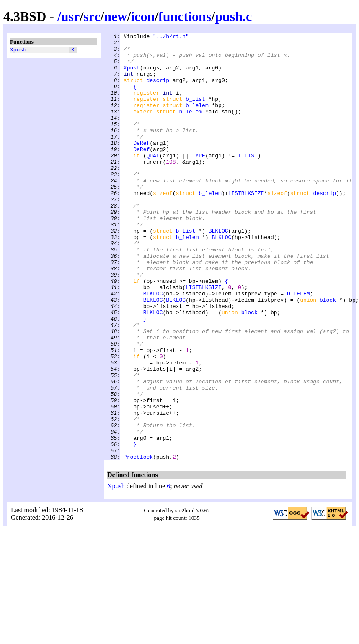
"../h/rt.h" (171, 37)
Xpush (18, 51)
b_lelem (197, 120)
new (115, 16)
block (328, 354)
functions (185, 16)
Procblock (138, 542)
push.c (233, 16)
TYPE (199, 180)
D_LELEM (298, 346)
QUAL (153, 180)
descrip (158, 90)
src (92, 16)
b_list (195, 113)
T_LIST (248, 180)
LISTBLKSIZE (246, 226)
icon (143, 16)
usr (70, 16)
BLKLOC (218, 271)
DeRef (141, 165)
